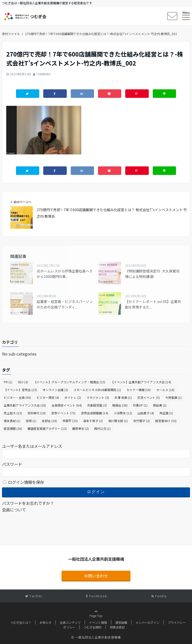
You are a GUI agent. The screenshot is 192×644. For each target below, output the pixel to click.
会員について (14, 510)
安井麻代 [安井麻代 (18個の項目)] (37, 413)
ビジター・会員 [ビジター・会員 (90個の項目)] (17, 397)
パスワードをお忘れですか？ (28, 503)
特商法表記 (117, 627)
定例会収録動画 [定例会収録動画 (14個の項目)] (95, 413)
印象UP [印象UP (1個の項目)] (140, 405)
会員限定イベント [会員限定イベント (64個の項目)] (67, 405)
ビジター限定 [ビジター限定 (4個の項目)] (48, 397)
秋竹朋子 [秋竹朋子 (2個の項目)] (141, 421)
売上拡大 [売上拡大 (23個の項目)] (13, 413)
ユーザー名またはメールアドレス (32, 446)
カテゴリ (10, 342)
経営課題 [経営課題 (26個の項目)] (13, 428)
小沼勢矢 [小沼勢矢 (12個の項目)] (123, 413)
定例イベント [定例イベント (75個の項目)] (63, 413)
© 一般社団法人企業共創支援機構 (96, 637)
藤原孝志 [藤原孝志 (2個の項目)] (80, 428)
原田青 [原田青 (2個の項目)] (160, 405)
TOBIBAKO (43, 74)
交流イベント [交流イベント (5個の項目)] (148, 397)
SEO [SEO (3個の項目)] (23, 382)
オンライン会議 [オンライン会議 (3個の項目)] (55, 390)
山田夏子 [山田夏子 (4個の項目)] (146, 413)
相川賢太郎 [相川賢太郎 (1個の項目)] (118, 421)
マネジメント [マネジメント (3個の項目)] (98, 397)
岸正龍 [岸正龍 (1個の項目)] (166, 413)
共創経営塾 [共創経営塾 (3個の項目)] (97, 405)
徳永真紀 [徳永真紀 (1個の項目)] (12, 421)
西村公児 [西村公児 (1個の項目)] (102, 428)
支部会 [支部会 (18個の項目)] (49, 421)
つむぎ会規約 (92, 627)
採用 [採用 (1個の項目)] (31, 421)
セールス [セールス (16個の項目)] (165, 390)
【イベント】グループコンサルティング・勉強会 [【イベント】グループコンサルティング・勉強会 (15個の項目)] (69, 382)
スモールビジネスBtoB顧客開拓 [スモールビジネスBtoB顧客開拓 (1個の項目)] (97, 390)
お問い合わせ (96, 576)
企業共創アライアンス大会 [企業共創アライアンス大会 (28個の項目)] (25, 405)
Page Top (96, 621)
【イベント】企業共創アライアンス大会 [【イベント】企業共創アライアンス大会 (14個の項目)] (141, 382)
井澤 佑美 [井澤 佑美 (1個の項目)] (123, 397)
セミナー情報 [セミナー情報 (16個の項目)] (139, 390)
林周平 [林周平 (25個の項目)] (70, 421)
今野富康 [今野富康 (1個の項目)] (173, 397)
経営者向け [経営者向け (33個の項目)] (166, 421)
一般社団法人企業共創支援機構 (96, 559)
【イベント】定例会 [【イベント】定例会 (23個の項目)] (20, 390)
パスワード (12, 464)
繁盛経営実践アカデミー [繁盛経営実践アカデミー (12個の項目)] (47, 428)
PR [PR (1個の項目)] (8, 382)
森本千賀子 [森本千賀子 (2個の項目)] (93, 421)
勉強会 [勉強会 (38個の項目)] (120, 405)
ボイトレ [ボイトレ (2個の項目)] (73, 397)
